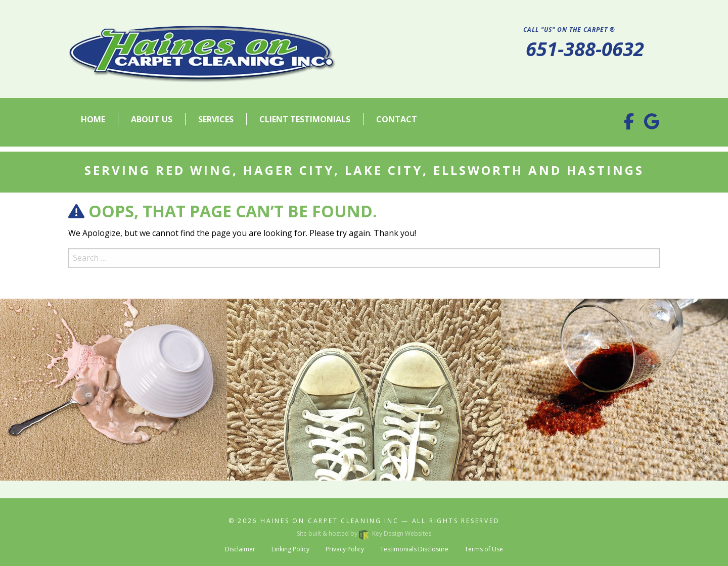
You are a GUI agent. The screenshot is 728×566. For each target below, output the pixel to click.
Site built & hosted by (364, 533)
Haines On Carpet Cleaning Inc (329, 521)
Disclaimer (240, 549)
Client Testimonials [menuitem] (305, 119)
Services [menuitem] (216, 119)
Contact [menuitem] (397, 119)
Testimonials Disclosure (414, 549)
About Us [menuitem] (152, 119)
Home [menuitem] (93, 119)
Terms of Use (484, 549)
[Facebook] (629, 124)
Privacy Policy (345, 549)
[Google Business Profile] (652, 124)
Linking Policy (290, 549)
